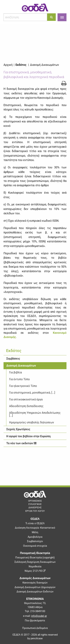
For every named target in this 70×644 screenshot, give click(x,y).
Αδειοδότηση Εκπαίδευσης (26, 406)
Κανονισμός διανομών (35, 583)
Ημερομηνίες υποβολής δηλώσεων (32, 422)
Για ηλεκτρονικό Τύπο (23, 386)
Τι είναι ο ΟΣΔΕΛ (35, 523)
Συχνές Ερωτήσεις (18, 429)
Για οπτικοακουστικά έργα (26, 399)
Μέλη (35, 532)
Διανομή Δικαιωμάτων (21, 366)
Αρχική (8, 65)
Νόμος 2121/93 (35, 571)
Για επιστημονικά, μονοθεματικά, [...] (32, 393)
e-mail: (35, 616)
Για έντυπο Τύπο (19, 379)
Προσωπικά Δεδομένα (35, 628)
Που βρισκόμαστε (35, 621)
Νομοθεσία (35, 567)
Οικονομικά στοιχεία (35, 546)
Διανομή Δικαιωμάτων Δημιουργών (35, 587)
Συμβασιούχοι (35, 541)
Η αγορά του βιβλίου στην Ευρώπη (28, 436)
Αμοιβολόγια (35, 537)
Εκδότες (21, 65)
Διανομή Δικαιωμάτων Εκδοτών (35, 592)
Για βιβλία (15, 372)
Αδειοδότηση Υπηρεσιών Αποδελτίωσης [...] (35, 414)
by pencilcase (35, 638)
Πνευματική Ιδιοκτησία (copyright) (35, 558)
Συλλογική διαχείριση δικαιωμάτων (35, 562)
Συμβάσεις (13, 359)
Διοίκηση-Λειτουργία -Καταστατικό (35, 528)
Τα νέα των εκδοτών (21, 443)
